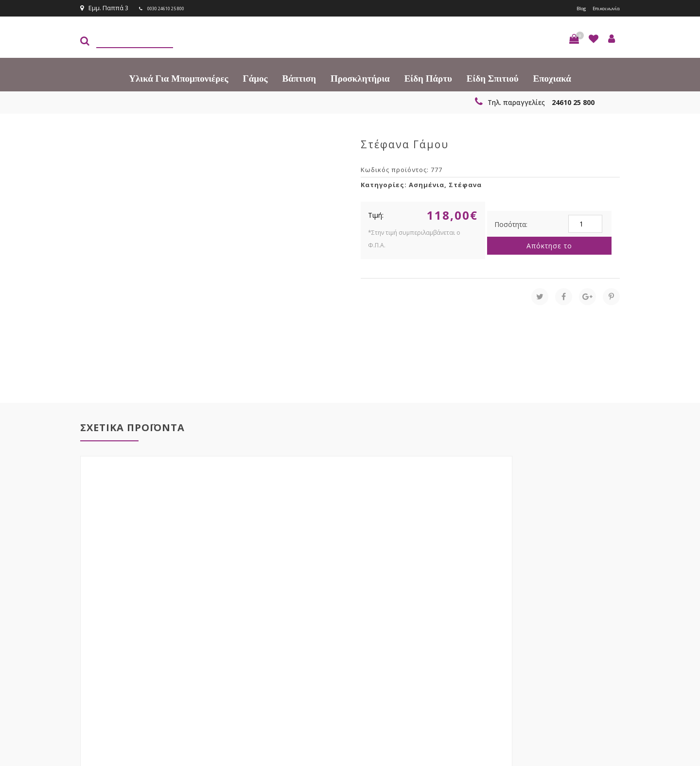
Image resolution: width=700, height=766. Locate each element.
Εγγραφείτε (594, 618)
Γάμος (255, 78)
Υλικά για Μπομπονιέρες (178, 78)
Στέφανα (465, 184)
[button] (574, 38)
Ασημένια (427, 184)
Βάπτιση (299, 78)
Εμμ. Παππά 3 (104, 8)
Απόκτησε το (549, 245)
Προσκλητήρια (360, 78)
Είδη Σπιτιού (493, 78)
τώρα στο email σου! (238, 618)
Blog (570, 8)
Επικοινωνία (601, 8)
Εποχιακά (552, 78)
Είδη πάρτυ (428, 78)
